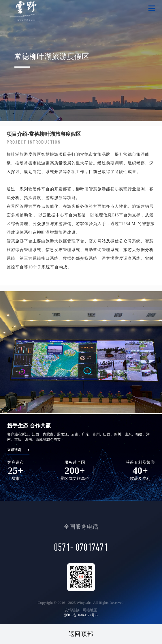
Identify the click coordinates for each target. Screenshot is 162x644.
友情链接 (72, 610)
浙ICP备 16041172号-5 (81, 615)
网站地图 (90, 610)
